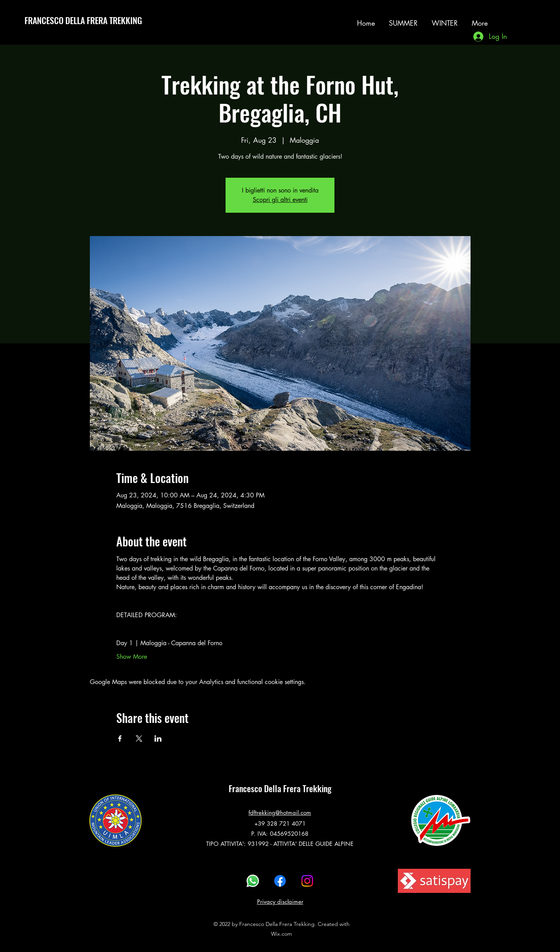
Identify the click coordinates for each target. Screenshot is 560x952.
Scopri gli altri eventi (280, 200)
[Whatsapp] (253, 881)
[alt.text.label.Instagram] (518, 19)
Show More (132, 657)
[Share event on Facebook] (120, 738)
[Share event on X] (139, 738)
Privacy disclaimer (280, 902)
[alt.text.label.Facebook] (280, 881)
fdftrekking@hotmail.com (280, 813)
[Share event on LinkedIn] (158, 738)
